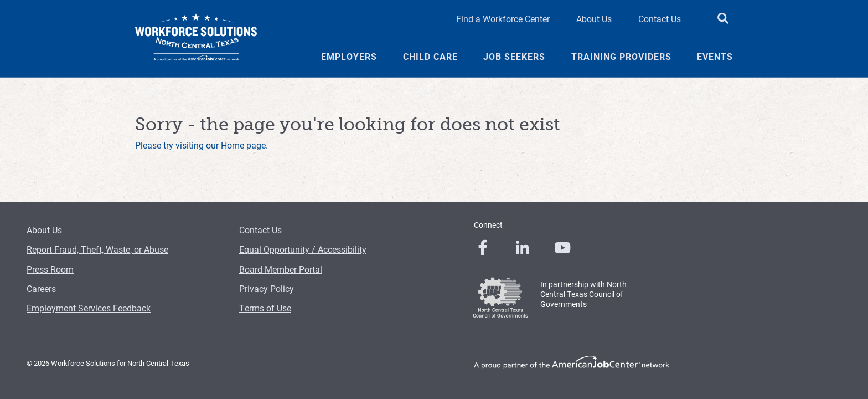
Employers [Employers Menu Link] (349, 57)
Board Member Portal (281, 269)
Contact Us (260, 230)
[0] (483, 248)
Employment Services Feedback (89, 308)
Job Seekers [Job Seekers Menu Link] (514, 57)
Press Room (50, 269)
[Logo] (196, 39)
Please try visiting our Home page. (201, 145)
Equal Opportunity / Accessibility (303, 249)
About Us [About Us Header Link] (594, 19)
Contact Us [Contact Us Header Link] (660, 19)
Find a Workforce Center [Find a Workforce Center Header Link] (503, 19)
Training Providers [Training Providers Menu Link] (621, 57)
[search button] (723, 19)
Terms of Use (265, 308)
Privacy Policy (267, 288)
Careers (41, 288)
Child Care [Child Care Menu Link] (430, 57)
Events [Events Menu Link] (715, 57)
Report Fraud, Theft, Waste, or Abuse (97, 249)
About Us (44, 230)
